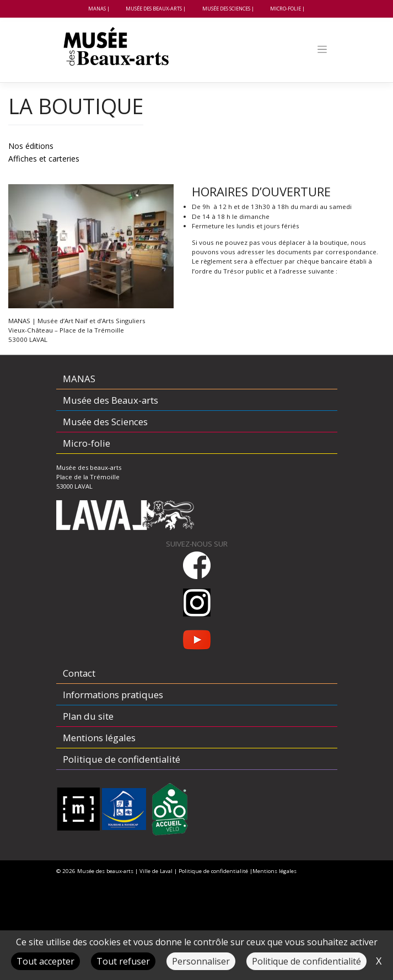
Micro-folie (286, 9)
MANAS (97, 9)
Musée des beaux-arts (105, 871)
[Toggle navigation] (322, 49)
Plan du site (88, 716)
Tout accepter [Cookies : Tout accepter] (45, 961)
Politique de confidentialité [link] (306, 961)
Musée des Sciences (226, 9)
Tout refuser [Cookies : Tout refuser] (123, 961)
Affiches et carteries (44, 159)
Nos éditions (31, 146)
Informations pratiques (113, 695)
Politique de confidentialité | (216, 871)
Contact (79, 673)
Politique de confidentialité (122, 759)
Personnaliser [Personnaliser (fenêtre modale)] (201, 961)
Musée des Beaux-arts (154, 9)
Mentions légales (99, 738)
